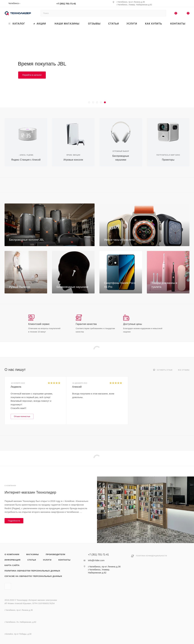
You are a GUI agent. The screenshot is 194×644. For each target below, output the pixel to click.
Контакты (64, 560)
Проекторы (168, 160)
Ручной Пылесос (20, 287)
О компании (12, 554)
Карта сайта (12, 565)
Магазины (33, 554)
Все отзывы (184, 370)
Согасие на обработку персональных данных (33, 576)
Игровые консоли (73, 160)
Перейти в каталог (32, 75)
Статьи (32, 560)
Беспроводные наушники (72, 287)
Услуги (47, 560)
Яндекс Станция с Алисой (26, 160)
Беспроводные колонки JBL (27, 240)
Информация (13, 560)
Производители (56, 554)
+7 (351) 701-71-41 (66, 4)
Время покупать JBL (42, 64)
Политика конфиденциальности (151, 556)
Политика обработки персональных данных (32, 571)
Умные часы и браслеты (119, 240)
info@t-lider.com (96, 560)
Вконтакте (8, 586)
